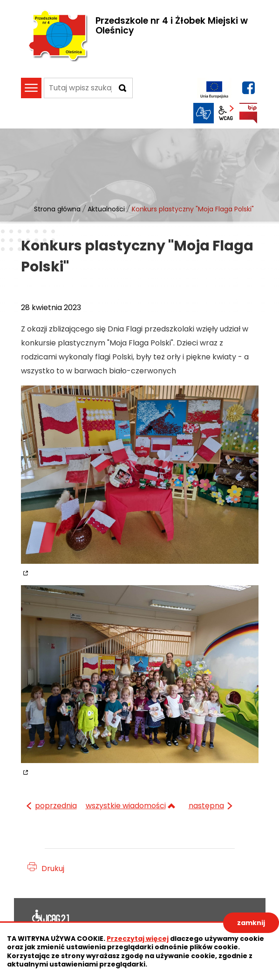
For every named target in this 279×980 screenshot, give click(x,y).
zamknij (251, 923)
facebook (248, 88)
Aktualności (106, 209)
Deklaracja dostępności (51, 918)
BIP (248, 113)
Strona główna (57, 209)
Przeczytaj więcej (138, 939)
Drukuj (53, 868)
